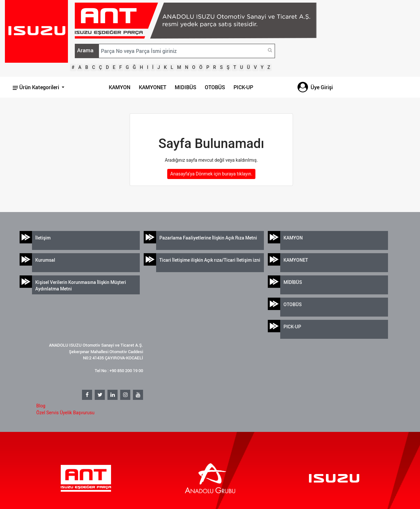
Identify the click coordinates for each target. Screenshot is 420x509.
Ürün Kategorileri (37, 87)
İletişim (43, 238)
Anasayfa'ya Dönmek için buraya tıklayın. (211, 174)
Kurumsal (45, 260)
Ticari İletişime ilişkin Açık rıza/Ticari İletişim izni (210, 260)
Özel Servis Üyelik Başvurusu (65, 413)
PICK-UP (243, 87)
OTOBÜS (215, 87)
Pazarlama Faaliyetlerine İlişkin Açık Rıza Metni (208, 238)
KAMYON (120, 87)
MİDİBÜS (293, 282)
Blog (41, 406)
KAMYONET (153, 87)
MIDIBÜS (186, 87)
